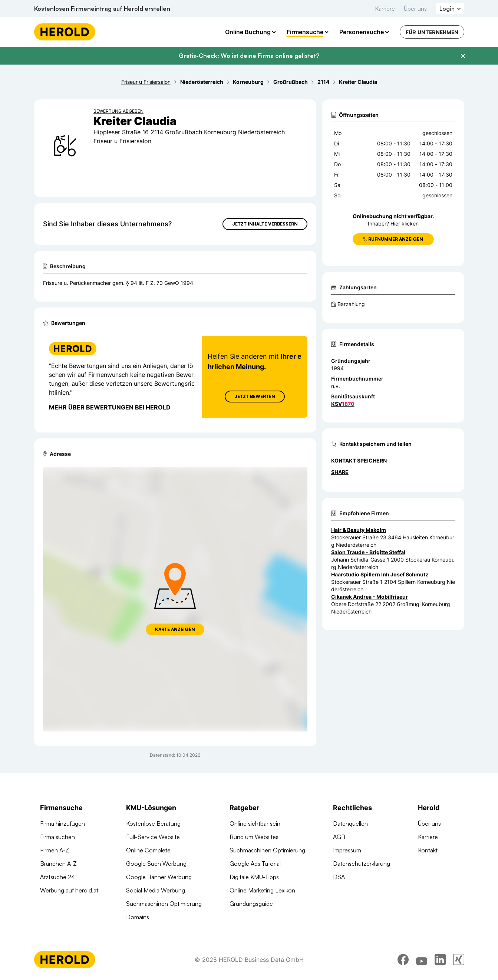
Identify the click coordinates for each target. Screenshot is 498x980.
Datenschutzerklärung (362, 864)
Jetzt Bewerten (254, 396)
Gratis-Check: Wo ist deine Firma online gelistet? (249, 56)
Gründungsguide (251, 904)
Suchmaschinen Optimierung (164, 904)
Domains (138, 917)
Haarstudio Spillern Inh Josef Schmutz (380, 574)
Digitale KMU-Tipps (254, 877)
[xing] (459, 960)
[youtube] (422, 960)
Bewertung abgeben (118, 111)
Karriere (385, 9)
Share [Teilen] (340, 472)
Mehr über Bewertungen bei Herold (110, 407)
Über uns (415, 9)
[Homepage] (65, 32)
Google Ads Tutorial (255, 864)
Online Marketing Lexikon (262, 890)
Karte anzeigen (175, 629)
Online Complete (148, 850)
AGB (339, 837)
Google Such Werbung (156, 864)
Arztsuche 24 (57, 877)
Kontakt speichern (359, 461)
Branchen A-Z (58, 864)
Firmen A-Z (55, 850)
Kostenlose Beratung (153, 823)
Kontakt (428, 850)
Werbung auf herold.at (69, 890)
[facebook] (403, 960)
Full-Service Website (153, 837)
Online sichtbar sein (255, 823)
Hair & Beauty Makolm (359, 530)
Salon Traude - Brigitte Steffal (368, 552)
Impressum (347, 850)
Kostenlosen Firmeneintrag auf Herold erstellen (102, 9)
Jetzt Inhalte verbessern (265, 224)
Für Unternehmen (432, 32)
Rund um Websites (254, 837)
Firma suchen (57, 837)
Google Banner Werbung (159, 877)
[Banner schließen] (463, 56)
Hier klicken (405, 223)
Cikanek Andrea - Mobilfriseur (370, 597)
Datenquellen (350, 823)
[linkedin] (440, 960)
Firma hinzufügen (62, 823)
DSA (339, 877)
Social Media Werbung (156, 890)
